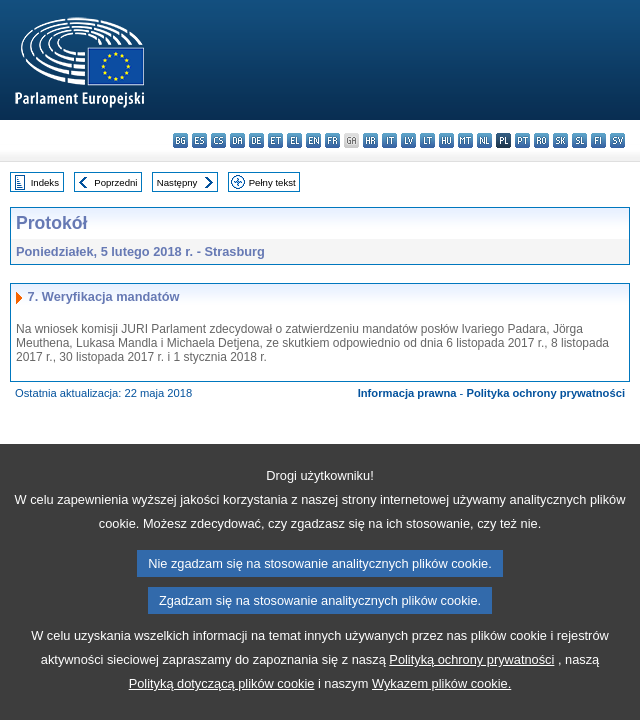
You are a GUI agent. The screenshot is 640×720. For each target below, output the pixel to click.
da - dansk (237, 140)
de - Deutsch (256, 140)
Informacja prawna (407, 393)
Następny (177, 182)
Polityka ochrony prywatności (545, 393)
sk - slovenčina (560, 140)
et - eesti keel (275, 140)
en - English (313, 140)
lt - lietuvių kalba (427, 140)
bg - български (180, 140)
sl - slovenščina (579, 140)
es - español (199, 140)
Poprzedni (115, 182)
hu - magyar (446, 140)
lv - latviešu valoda (408, 140)
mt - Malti (465, 140)
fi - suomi (598, 140)
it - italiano (389, 140)
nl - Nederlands (484, 140)
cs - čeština (218, 140)
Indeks (45, 182)
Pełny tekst (272, 182)
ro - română (541, 140)
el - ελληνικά (294, 140)
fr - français (332, 140)
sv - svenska (617, 140)
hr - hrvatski (370, 140)
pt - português (522, 140)
